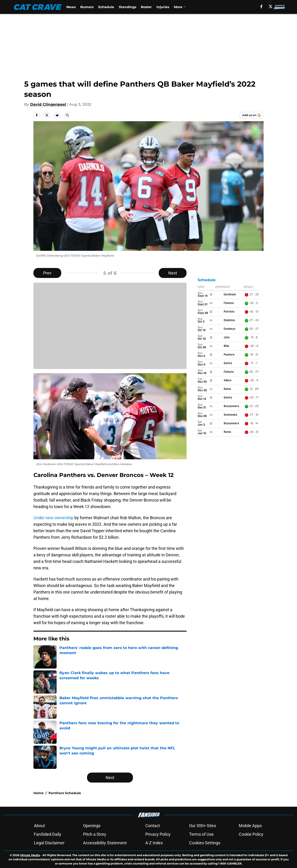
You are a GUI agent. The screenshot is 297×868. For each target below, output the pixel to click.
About (39, 826)
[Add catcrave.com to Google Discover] (251, 115)
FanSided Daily (48, 834)
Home (39, 793)
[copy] (67, 115)
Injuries (163, 7)
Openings (92, 826)
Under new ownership (53, 518)
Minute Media (30, 855)
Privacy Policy (158, 834)
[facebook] (261, 7)
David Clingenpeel (48, 104)
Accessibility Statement (105, 843)
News (71, 7)
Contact (153, 826)
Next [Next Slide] (173, 273)
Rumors (87, 7)
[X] (271, 7)
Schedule (106, 7)
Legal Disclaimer (49, 843)
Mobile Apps (250, 826)
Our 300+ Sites (203, 826)
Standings (128, 7)
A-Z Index (154, 843)
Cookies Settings (205, 843)
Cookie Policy (251, 834)
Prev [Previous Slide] (47, 273)
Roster (146, 7)
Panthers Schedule (65, 793)
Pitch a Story (95, 834)
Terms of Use (201, 834)
